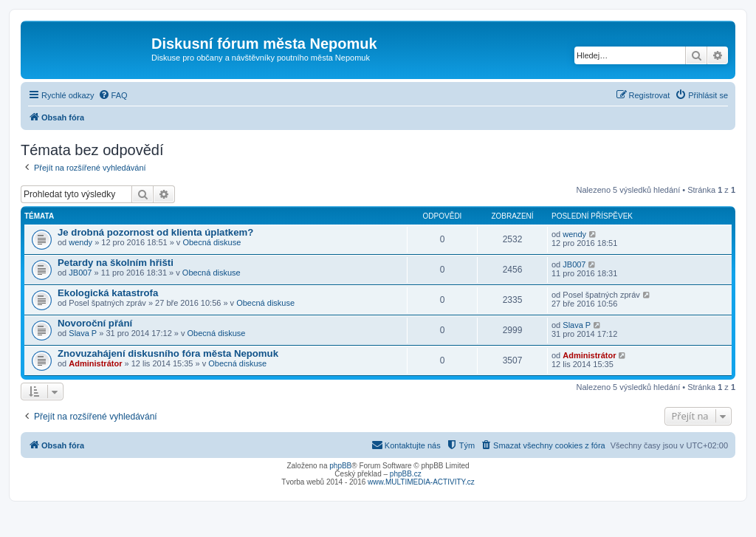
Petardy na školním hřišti (116, 263)
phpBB (340, 466)
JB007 (80, 273)
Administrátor (95, 363)
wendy (80, 242)
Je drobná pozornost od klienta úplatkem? (155, 232)
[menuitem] (113, 95)
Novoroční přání (95, 323)
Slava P (83, 333)
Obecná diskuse (212, 242)
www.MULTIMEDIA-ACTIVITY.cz (421, 482)
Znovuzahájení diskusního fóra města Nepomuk (168, 353)
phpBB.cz (406, 474)
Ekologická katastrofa (108, 293)
